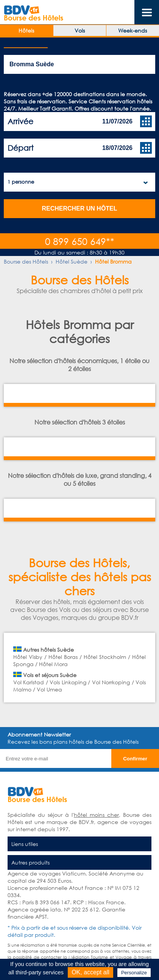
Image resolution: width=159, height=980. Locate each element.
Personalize (134, 973)
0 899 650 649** (80, 241)
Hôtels (26, 30)
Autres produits (30, 862)
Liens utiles (25, 844)
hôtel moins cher (96, 815)
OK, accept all (90, 972)
